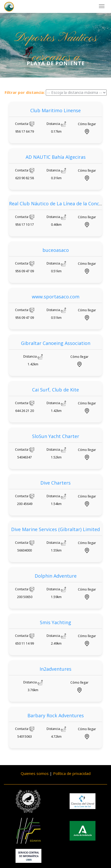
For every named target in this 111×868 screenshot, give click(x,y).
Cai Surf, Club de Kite (55, 390)
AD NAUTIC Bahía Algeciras (56, 157)
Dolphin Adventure (56, 576)
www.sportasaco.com (56, 297)
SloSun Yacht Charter (56, 436)
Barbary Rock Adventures (56, 715)
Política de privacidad (72, 773)
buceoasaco (56, 250)
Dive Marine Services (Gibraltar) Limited (55, 529)
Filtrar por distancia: (25, 92)
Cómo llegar (87, 124)
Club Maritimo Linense (55, 110)
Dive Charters (55, 483)
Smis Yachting (55, 622)
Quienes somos (35, 773)
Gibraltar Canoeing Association (56, 343)
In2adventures (55, 669)
